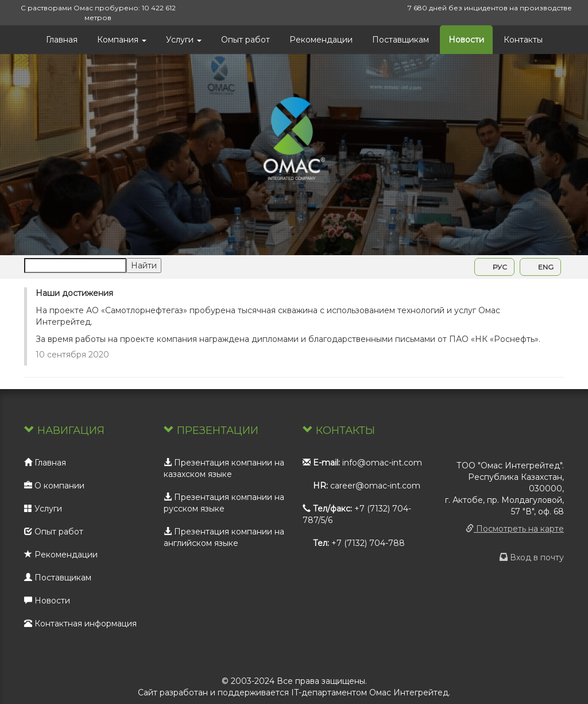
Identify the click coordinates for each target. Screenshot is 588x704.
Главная (62, 40)
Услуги (184, 40)
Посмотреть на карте (515, 529)
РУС (494, 267)
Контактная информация (80, 624)
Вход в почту (532, 557)
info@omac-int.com (382, 463)
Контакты (523, 40)
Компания (122, 40)
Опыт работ (245, 40)
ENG (540, 267)
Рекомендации (321, 40)
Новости (466, 40)
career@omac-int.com (375, 486)
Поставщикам (401, 40)
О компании (54, 486)
